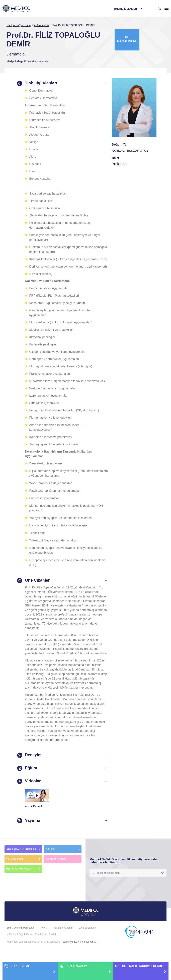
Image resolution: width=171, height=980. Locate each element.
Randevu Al (127, 39)
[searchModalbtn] (158, 7)
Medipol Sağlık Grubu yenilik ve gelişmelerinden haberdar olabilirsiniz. (124, 870)
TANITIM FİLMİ (15, 868)
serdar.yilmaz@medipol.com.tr (80, 951)
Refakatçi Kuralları (63, 937)
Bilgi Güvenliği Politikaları (21, 937)
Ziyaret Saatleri (87, 937)
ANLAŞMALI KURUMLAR (21, 858)
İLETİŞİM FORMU (56, 868)
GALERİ (50, 858)
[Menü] (166, 8)
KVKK (44, 937)
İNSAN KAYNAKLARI (19, 878)
